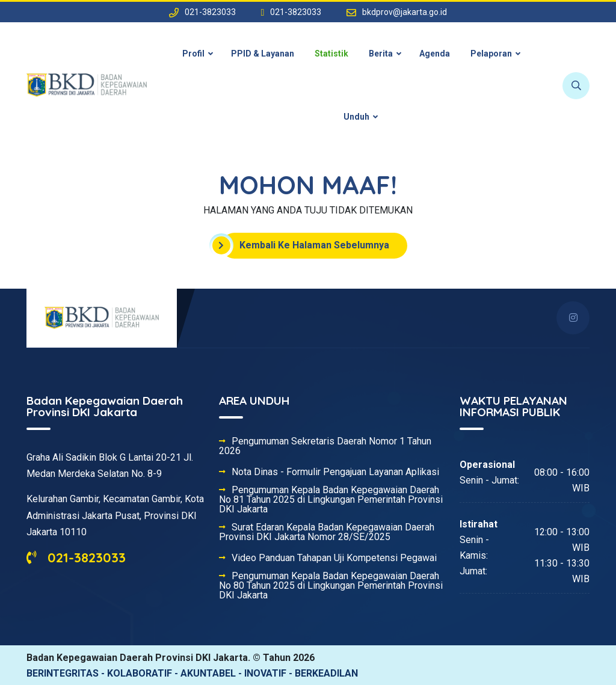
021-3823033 (76, 558)
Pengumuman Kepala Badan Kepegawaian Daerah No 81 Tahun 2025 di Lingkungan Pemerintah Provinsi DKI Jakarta (331, 500)
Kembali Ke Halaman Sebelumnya (305, 245)
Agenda (435, 54)
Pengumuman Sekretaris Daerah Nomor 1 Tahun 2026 (325, 446)
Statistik (331, 54)
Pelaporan (491, 54)
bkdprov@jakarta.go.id (405, 12)
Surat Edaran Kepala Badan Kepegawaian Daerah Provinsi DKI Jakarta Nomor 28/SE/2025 (327, 532)
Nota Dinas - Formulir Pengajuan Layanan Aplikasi (335, 472)
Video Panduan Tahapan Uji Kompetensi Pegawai (334, 558)
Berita (381, 54)
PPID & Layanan (263, 54)
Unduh (356, 117)
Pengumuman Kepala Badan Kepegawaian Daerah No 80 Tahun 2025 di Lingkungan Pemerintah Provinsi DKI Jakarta (331, 586)
